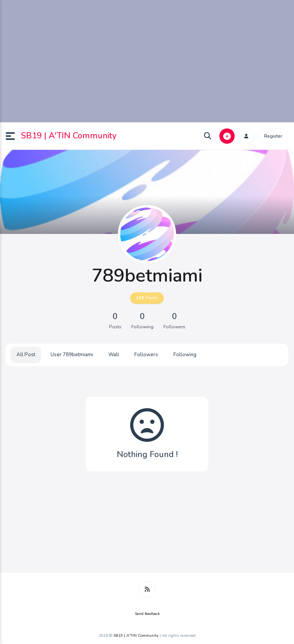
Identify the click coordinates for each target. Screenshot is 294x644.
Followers (146, 355)
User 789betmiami (72, 355)
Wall (114, 355)
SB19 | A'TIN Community (69, 136)
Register (273, 136)
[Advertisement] (147, 61)
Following (185, 355)
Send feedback (147, 614)
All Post (26, 355)
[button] (13, 136)
